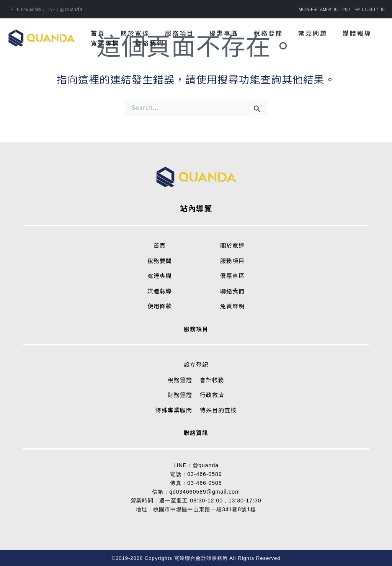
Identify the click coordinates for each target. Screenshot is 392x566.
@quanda (206, 465)
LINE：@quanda (64, 9)
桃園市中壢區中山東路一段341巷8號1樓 (205, 509)
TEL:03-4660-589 (25, 9)
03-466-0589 (204, 474)
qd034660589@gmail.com (205, 492)
